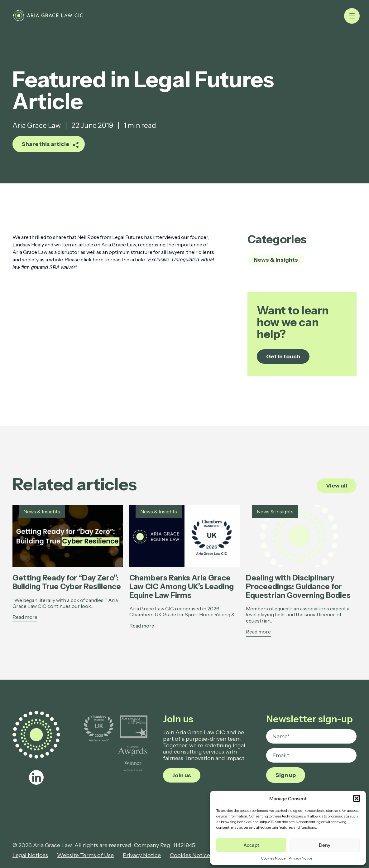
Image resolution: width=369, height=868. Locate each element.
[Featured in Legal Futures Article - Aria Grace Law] (66, 19)
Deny (325, 845)
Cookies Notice (273, 858)
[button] (357, 798)
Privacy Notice (300, 858)
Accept (251, 845)
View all (337, 486)
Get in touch (283, 356)
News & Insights (276, 260)
